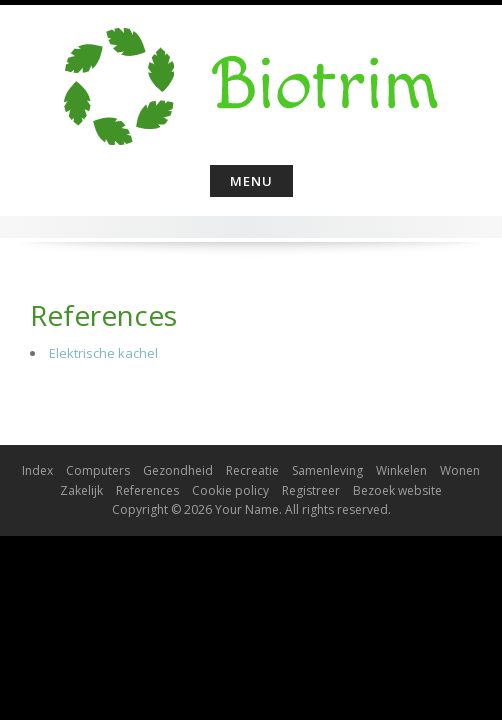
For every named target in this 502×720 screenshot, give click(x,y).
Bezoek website (397, 490)
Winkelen (401, 470)
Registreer (311, 490)
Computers (98, 470)
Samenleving (327, 470)
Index (37, 470)
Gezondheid (178, 470)
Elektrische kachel (103, 353)
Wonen (460, 470)
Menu (251, 181)
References (147, 490)
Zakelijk (81, 490)
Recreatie (252, 470)
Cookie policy (230, 490)
